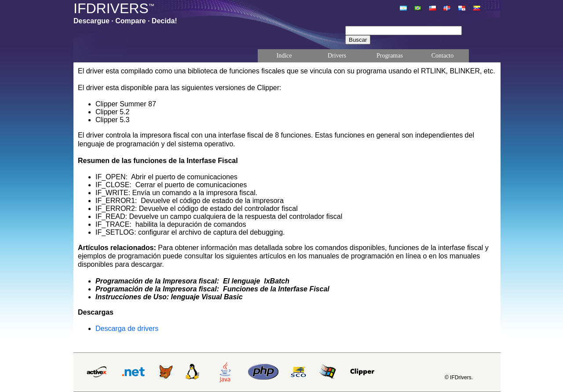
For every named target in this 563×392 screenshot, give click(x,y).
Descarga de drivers (127, 328)
